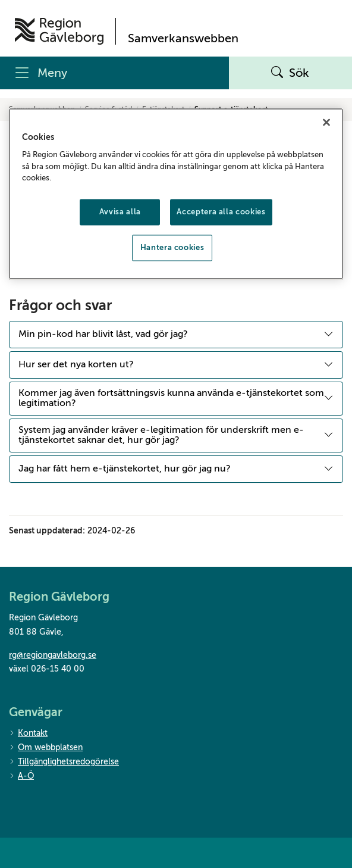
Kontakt (28, 734)
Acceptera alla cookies (221, 212)
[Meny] (114, 73)
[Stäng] (326, 122)
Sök (290, 73)
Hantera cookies (172, 247)
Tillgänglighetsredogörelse (64, 762)
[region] (176, 193)
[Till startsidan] (59, 31)
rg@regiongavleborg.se (53, 655)
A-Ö (21, 777)
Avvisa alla (120, 212)
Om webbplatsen (46, 748)
